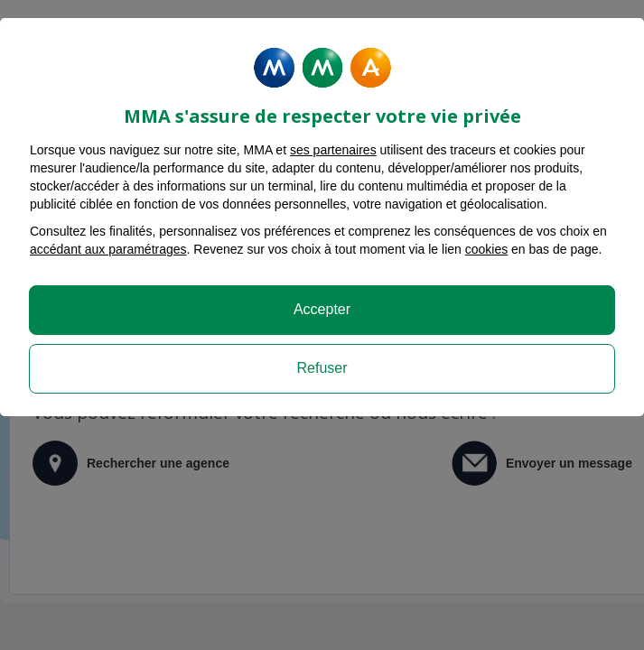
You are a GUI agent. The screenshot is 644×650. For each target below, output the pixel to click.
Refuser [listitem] (322, 368)
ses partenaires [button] (333, 150)
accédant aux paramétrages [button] (108, 249)
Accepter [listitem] (322, 309)
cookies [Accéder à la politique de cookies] (486, 249)
